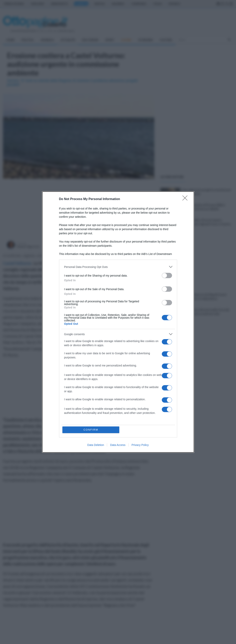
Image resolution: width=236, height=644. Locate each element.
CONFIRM (91, 430)
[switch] (167, 275)
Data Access (118, 445)
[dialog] (118, 322)
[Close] (186, 199)
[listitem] (118, 267)
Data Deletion (96, 445)
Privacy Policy (140, 445)
